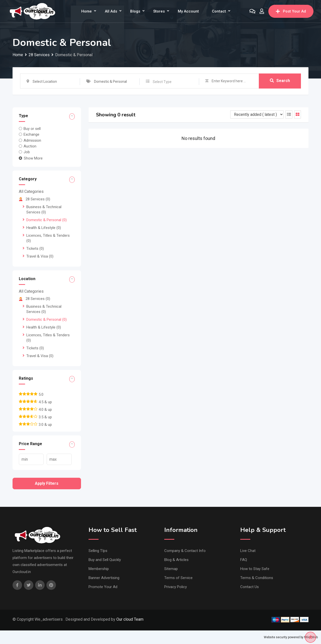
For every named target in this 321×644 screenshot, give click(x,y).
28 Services (34, 199)
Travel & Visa (40, 256)
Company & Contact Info (185, 551)
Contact (219, 11)
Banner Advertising (104, 578)
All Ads (111, 11)
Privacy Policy (176, 587)
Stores (159, 11)
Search (280, 81)
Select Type (162, 82)
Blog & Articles (176, 560)
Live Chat (248, 551)
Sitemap (171, 569)
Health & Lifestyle (44, 228)
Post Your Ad (291, 11)
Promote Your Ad (103, 587)
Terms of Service (178, 578)
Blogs (135, 11)
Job (27, 152)
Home (87, 11)
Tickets (35, 249)
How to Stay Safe (255, 569)
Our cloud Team (130, 619)
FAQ (244, 560)
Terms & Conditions (257, 578)
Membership (99, 569)
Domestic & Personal (47, 220)
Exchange (31, 134)
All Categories (31, 191)
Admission (32, 140)
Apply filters (47, 483)
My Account (188, 11)
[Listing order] (257, 114)
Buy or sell (32, 129)
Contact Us (250, 587)
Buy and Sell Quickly (105, 560)
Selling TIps (98, 551)
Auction (30, 146)
